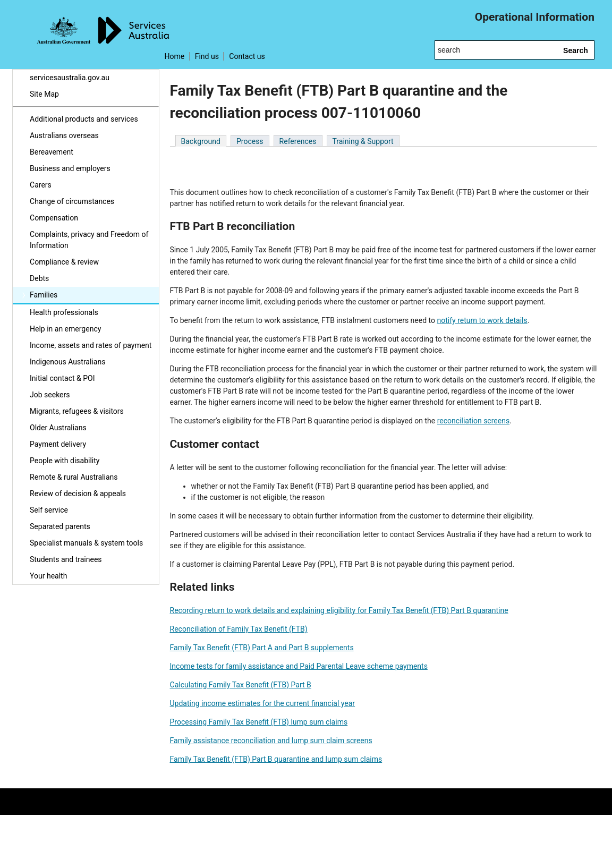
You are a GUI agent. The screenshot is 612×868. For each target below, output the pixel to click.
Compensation (54, 218)
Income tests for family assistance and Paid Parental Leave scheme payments (299, 666)
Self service (49, 510)
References (298, 141)
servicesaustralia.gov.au (70, 78)
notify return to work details (482, 320)
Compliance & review (64, 262)
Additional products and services (84, 119)
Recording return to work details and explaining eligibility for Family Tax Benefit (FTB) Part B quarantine (339, 610)
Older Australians (58, 428)
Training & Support (363, 141)
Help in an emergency (65, 329)
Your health (48, 576)
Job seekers (50, 395)
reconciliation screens (473, 421)
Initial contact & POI (62, 378)
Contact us (247, 56)
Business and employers (70, 168)
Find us (207, 56)
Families (44, 295)
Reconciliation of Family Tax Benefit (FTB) (239, 629)
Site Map (44, 94)
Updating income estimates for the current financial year (263, 703)
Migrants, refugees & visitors (77, 411)
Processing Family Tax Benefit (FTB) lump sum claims (259, 722)
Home (175, 56)
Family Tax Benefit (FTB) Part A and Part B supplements (262, 648)
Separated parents (60, 526)
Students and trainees (66, 559)
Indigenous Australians (67, 362)
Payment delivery (58, 444)
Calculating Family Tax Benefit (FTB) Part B (241, 685)
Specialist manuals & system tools (86, 543)
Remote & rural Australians (74, 477)
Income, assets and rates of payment (91, 345)
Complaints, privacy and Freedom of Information (89, 240)
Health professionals (64, 312)
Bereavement (52, 152)
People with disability (65, 461)
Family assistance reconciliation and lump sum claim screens (271, 741)
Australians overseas (64, 135)
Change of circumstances (72, 201)
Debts (39, 278)
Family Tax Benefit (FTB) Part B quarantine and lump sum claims (276, 759)
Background (201, 141)
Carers (41, 185)
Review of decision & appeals (78, 493)
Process (250, 141)
